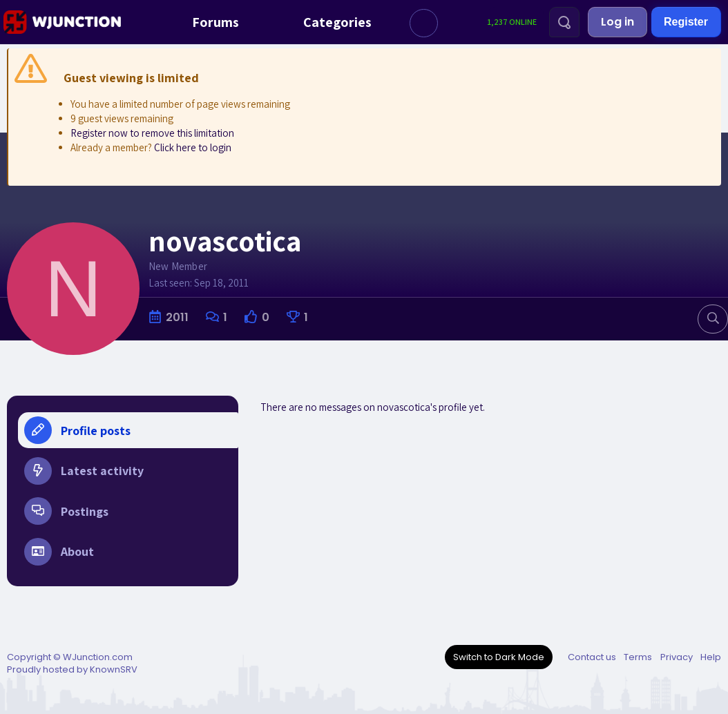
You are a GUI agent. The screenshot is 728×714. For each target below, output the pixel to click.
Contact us (592, 657)
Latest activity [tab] (84, 472)
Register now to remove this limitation (152, 133)
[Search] (564, 22)
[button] (424, 23)
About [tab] (59, 554)
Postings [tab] (66, 513)
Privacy (677, 657)
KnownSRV (114, 669)
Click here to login (193, 147)
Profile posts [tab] (77, 430)
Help (711, 657)
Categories (324, 22)
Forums (202, 22)
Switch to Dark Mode (499, 657)
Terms (638, 657)
